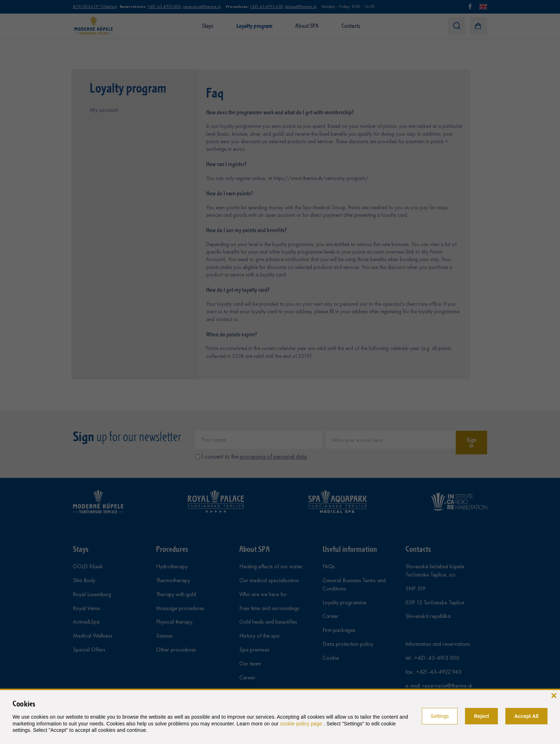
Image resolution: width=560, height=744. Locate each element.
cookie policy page (302, 724)
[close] (554, 695)
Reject (481, 716)
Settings (440, 716)
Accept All (526, 716)
